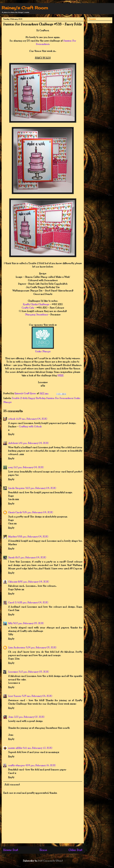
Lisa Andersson (17, 647)
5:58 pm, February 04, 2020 (33, 537)
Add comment (12, 784)
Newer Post (11, 850)
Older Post (75, 850)
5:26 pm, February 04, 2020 (38, 512)
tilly (10, 623)
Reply (11, 434)
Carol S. (12, 602)
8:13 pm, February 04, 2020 (31, 557)
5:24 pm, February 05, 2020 (41, 647)
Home (43, 850)
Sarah (11, 557)
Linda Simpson (16, 488)
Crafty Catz (28, 308)
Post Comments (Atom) (50, 861)
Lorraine (13, 672)
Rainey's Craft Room (25, 8)
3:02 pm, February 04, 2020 (41, 488)
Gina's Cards (15, 512)
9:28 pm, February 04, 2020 (33, 602)
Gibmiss (13, 582)
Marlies (12, 537)
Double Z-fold (19, 398)
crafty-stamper (16, 765)
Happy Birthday (37, 398)
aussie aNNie (15, 748)
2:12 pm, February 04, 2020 (28, 467)
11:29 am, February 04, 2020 (32, 419)
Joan (11, 717)
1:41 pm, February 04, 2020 (33, 443)
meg (10, 467)
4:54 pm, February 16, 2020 (41, 765)
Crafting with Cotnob (30, 426)
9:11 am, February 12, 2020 (38, 748)
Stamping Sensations (36, 314)
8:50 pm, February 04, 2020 (33, 582)
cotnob (12, 419)
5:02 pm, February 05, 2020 (28, 623)
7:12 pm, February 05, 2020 (34, 672)
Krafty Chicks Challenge (36, 304)
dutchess (13, 443)
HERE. (61, 375)
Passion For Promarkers (59, 398)
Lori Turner (15, 696)
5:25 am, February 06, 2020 (37, 696)
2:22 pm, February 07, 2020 (29, 717)
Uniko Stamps (43, 351)
